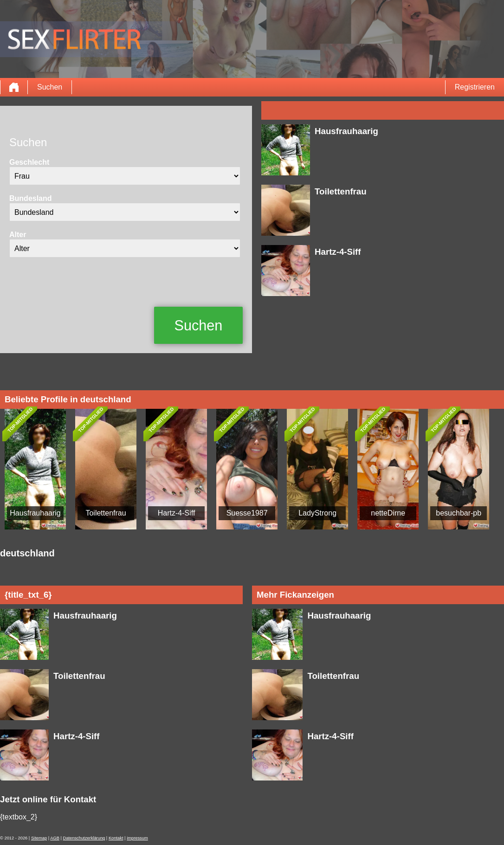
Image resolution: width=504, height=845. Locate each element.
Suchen (50, 87)
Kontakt (116, 838)
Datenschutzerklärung (84, 838)
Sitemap (39, 838)
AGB (55, 838)
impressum (137, 838)
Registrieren (475, 87)
